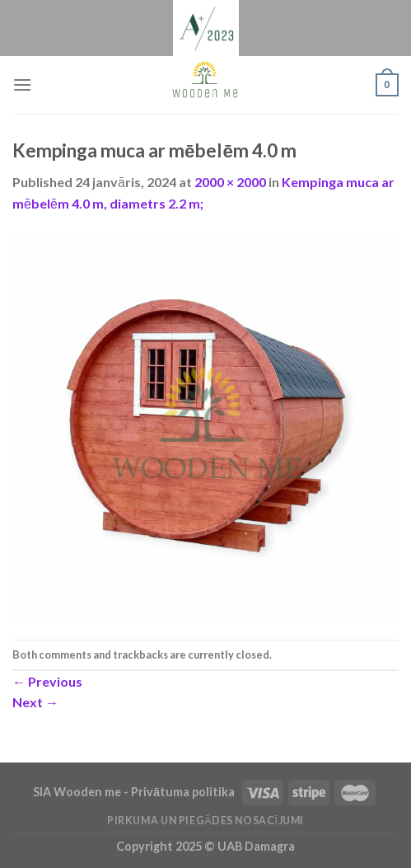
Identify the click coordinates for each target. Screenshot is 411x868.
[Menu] (22, 84)
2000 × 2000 (230, 182)
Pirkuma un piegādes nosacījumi (205, 821)
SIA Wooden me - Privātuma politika (135, 792)
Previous (47, 681)
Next (35, 702)
